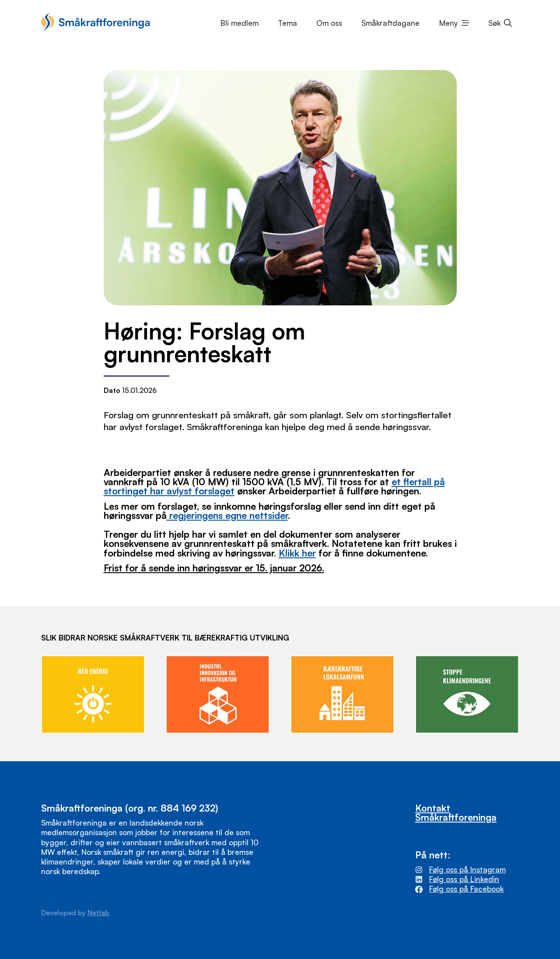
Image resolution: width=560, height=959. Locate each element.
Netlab (98, 913)
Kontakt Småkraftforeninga (456, 812)
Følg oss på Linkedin (464, 879)
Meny (449, 23)
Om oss (329, 23)
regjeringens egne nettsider (227, 515)
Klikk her (297, 553)
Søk (494, 23)
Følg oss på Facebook (466, 889)
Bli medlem (240, 23)
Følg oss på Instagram (467, 870)
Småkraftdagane (390, 23)
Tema (287, 23)
